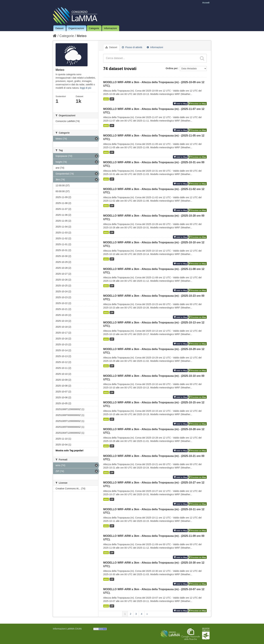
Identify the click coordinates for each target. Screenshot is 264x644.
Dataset (59, 28)
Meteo (82, 36)
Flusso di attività (132, 47)
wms (106, 99)
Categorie (94, 28)
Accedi (206, 3)
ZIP (112, 99)
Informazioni (110, 28)
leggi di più (86, 88)
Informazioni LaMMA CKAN (67, 629)
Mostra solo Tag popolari (69, 450)
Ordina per (172, 68)
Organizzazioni (76, 28)
